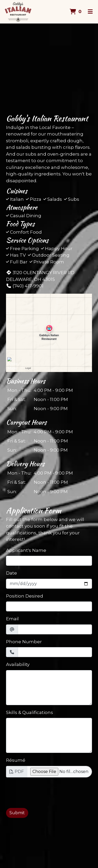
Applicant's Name (26, 550)
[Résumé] (59, 772)
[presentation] (46, 792)
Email (12, 619)
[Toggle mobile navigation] (90, 12)
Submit (17, 813)
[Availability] (49, 688)
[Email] (55, 629)
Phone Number (24, 642)
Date (11, 573)
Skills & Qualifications (30, 712)
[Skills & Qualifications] (49, 735)
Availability (18, 664)
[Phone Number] (55, 652)
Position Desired (25, 596)
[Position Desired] (49, 606)
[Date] (49, 584)
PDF (17, 772)
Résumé (16, 760)
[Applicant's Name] (49, 561)
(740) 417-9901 (25, 286)
